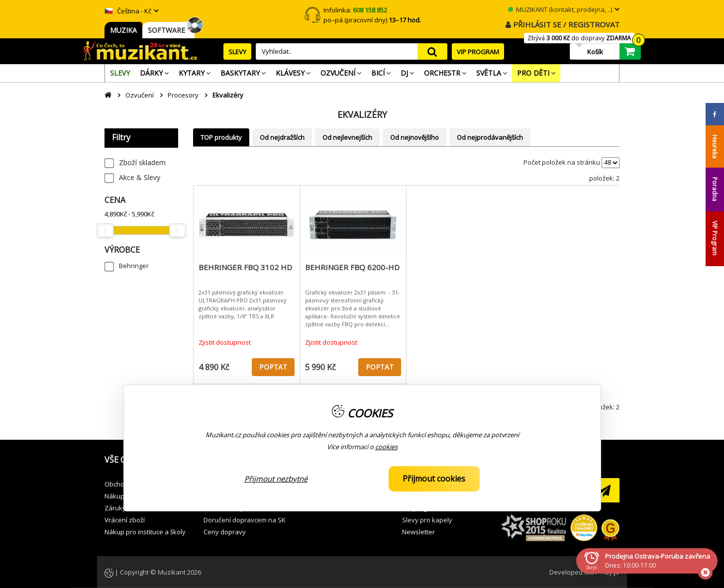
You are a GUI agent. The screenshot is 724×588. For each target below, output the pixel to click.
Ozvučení (140, 95)
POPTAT (273, 367)
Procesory (183, 95)
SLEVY (237, 52)
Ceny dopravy (225, 532)
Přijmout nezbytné (276, 479)
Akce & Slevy (140, 177)
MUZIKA (123, 30)
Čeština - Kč (128, 11)
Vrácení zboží (125, 520)
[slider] (105, 230)
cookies (386, 447)
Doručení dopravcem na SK (245, 520)
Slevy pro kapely (427, 520)
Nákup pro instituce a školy (145, 532)
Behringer (134, 266)
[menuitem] (120, 73)
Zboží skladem (142, 162)
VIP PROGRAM (478, 52)
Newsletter (418, 532)
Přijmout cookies (434, 479)
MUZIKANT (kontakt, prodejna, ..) (560, 9)
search (432, 51)
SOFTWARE (168, 30)
